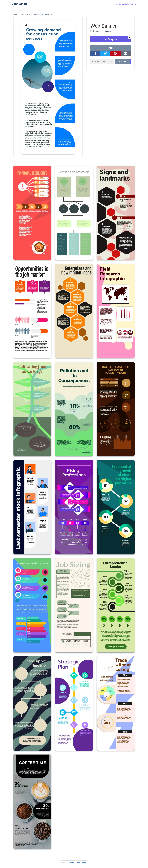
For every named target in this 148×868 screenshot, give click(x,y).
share (110, 48)
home (16, 14)
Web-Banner (36, 14)
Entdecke (24, 14)
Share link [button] (123, 61)
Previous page (68, 863)
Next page (82, 863)
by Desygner (95, 31)
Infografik (48, 14)
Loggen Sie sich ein (98, 4)
